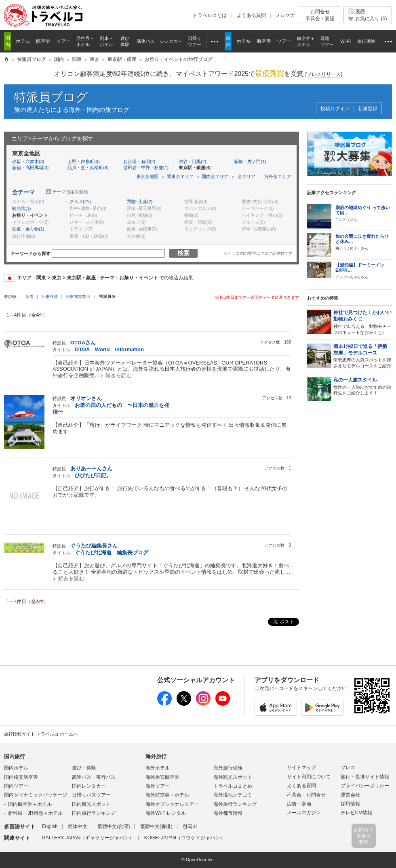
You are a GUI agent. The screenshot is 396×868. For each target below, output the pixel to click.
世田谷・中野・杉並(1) (146, 168)
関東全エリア (180, 176)
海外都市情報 (228, 813)
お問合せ (320, 15)
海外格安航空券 (162, 777)
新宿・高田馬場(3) (30, 168)
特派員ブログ (51, 97)
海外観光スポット (233, 777)
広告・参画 (299, 804)
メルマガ (285, 15)
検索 (183, 253)
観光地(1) (21, 208)
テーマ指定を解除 (70, 192)
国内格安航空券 (21, 777)
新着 (30, 297)
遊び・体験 (84, 768)
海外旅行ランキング (235, 804)
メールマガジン (304, 813)
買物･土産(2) (140, 201)
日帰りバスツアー (91, 795)
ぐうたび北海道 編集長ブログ (112, 552)
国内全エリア (215, 176)
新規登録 (368, 109)
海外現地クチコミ (233, 795)
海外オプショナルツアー (172, 804)
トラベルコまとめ (233, 786)
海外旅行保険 (228, 768)
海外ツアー (158, 786)
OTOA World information (109, 349)
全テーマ (23, 192)
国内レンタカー (89, 786)
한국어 (190, 826)
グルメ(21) (80, 201)
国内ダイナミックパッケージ (36, 795)
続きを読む (119, 375)
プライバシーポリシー (365, 786)
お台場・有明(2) (139, 161)
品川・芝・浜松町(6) (88, 168)
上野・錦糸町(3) (83, 161)
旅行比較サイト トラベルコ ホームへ (41, 734)
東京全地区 (147, 176)
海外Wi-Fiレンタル (166, 813)
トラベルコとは (210, 15)
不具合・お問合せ (306, 795)
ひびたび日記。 (93, 475)
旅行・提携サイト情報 (365, 777)
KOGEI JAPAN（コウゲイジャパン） (184, 838)
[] (323, 74)
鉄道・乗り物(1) (28, 229)
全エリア (246, 176)
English (49, 826)
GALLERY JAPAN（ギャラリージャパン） (88, 838)
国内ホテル (16, 768)
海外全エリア (278, 176)
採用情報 (350, 804)
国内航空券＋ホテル (30, 804)
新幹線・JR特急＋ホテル (35, 813)
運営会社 (350, 795)
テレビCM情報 (357, 813)
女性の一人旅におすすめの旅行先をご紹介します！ (363, 386)
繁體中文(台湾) (114, 826)
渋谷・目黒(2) (192, 161)
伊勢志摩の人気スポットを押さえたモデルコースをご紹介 (363, 356)
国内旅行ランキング (94, 813)
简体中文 (78, 826)
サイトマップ (301, 767)
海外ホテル (158, 768)
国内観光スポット (91, 804)
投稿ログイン (335, 109)
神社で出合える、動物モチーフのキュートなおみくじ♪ (363, 322)
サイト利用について (309, 777)
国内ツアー (16, 786)
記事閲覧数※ (78, 297)
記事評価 (50, 297)
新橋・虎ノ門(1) (250, 161)
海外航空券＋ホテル (167, 795)
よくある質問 (251, 15)
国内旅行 (15, 756)
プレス (348, 767)
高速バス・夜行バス (94, 777)
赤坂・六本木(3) (28, 161)
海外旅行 (156, 756)
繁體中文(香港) (156, 826)
